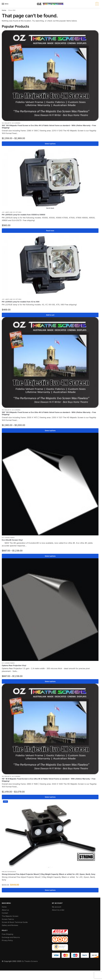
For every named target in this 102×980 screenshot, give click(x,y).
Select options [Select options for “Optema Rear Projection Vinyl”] (50, 681)
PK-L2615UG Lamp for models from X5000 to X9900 (23, 215)
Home (4, 10)
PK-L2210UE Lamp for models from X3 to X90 (21, 302)
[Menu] (5, 4)
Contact (5, 913)
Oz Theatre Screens (30, 961)
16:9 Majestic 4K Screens (11, 123)
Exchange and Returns (11, 937)
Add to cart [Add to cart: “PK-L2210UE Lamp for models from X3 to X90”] (50, 315)
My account (57, 907)
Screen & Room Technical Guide (15, 922)
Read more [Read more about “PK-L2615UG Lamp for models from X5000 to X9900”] (50, 231)
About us (5, 910)
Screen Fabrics (8, 919)
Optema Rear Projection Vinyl (14, 665)
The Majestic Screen (10, 916)
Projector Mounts (9, 872)
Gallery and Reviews (10, 925)
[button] (97, 4)
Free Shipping (7, 934)
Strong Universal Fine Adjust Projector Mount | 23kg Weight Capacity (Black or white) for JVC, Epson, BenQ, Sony (49, 874)
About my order (58, 910)
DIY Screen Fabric (8, 538)
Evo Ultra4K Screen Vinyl (12, 540)
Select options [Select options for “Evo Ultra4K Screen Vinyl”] (50, 556)
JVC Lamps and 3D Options (12, 212)
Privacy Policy (7, 940)
